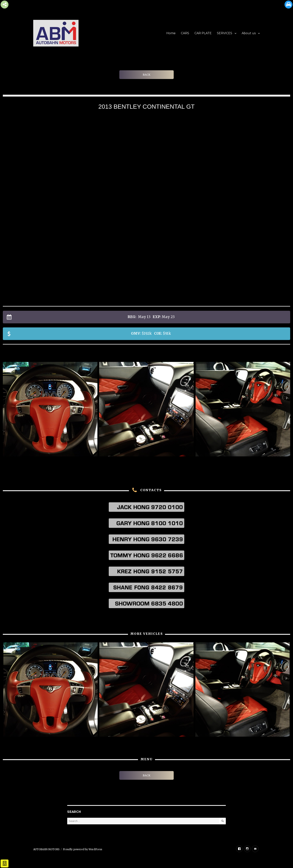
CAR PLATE (203, 33)
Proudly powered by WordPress (83, 849)
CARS (185, 33)
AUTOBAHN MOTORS (46, 849)
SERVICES (225, 33)
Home (171, 33)
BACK (146, 75)
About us (249, 33)
